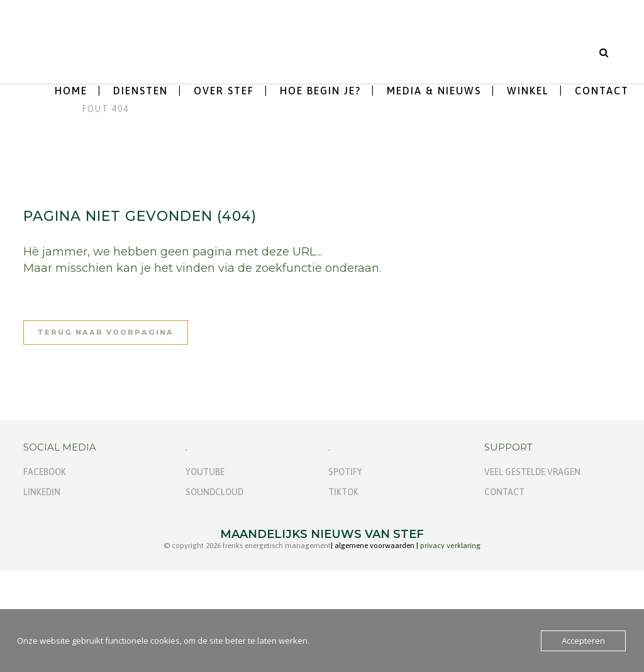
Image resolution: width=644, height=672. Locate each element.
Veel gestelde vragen (532, 472)
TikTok (343, 492)
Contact (504, 492)
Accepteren (583, 641)
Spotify (345, 472)
